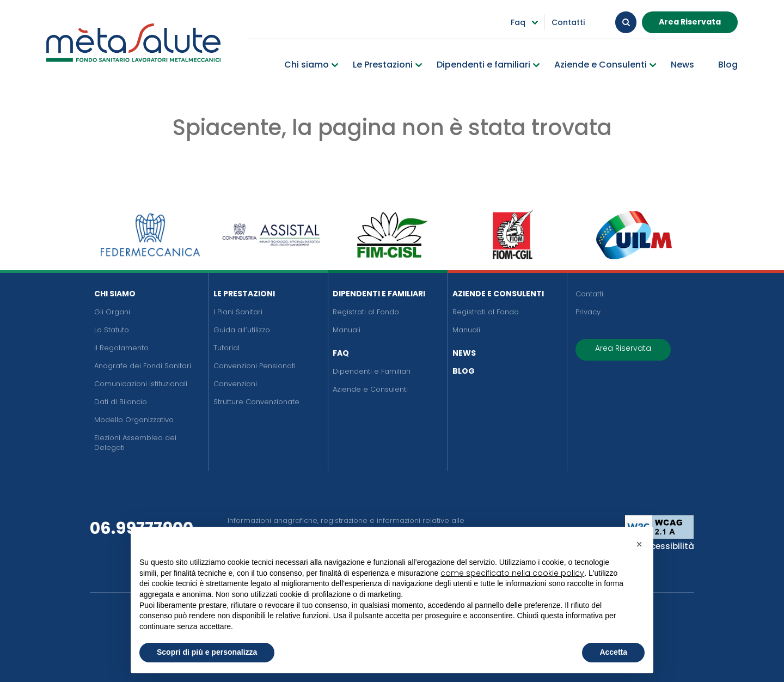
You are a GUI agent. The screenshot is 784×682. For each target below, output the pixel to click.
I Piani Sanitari (238, 312)
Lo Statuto (112, 330)
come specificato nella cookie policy (512, 573)
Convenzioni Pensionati (255, 366)
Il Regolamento (121, 348)
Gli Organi (112, 312)
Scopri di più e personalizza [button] (207, 652)
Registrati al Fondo (366, 312)
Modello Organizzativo (134, 420)
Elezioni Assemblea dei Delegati (135, 443)
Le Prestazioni (244, 294)
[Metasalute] (133, 42)
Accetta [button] (613, 652)
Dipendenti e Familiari (379, 294)
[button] (639, 544)
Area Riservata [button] (690, 21)
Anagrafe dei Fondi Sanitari (143, 366)
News (464, 353)
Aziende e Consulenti (370, 389)
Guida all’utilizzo (242, 330)
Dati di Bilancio (121, 402)
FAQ (341, 353)
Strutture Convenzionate (256, 402)
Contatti (589, 294)
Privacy (588, 312)
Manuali (347, 330)
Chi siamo (115, 294)
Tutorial (226, 348)
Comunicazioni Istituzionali (141, 384)
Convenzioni (235, 384)
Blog (464, 371)
